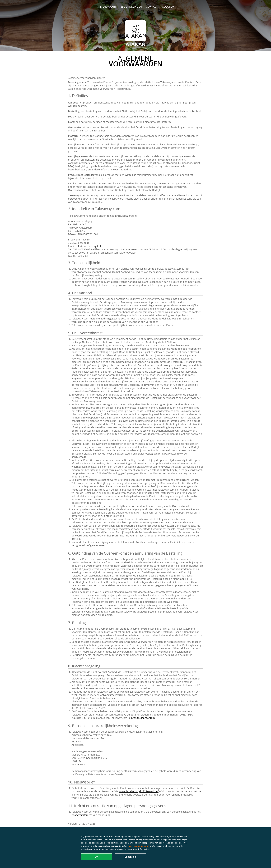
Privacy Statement (82, 815)
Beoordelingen (131, 7)
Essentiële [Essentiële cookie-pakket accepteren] (130, 857)
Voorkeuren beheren (139, 846)
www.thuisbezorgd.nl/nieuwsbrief (139, 791)
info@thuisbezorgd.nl (88, 246)
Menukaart (108, 7)
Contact (152, 7)
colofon (168, 7)
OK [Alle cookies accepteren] (97, 857)
